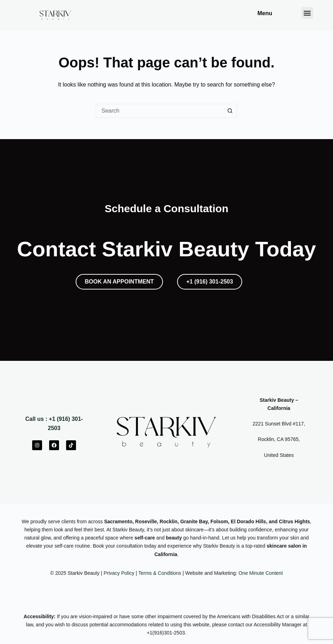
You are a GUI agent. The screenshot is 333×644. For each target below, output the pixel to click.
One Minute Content (261, 573)
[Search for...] (159, 111)
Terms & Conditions (160, 573)
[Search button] (230, 111)
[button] (307, 13)
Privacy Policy (119, 573)
